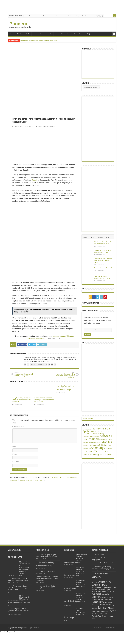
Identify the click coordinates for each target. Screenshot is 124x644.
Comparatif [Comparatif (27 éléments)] (97, 434)
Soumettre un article (46, 34)
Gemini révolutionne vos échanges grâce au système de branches (44, 333)
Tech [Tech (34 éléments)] (93, 452)
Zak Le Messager (19, 59)
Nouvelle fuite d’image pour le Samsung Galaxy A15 (25, 307)
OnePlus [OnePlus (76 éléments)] (107, 445)
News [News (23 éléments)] (90, 445)
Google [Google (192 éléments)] (108, 436)
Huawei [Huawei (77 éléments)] (86, 439)
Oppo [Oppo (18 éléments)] (84, 449)
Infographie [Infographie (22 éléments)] (103, 439)
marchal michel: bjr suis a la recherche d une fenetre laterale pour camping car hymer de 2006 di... (103, 568)
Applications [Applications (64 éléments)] (95, 432)
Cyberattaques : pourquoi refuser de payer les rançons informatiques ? (39, 41)
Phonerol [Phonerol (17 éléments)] (88, 449)
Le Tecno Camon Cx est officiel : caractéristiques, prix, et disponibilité (19, 588)
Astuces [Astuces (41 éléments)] (102, 432)
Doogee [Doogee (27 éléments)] (103, 434)
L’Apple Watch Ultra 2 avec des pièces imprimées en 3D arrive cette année (47, 579)
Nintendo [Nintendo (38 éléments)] (95, 445)
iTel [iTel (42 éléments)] (108, 439)
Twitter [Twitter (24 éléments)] (107, 452)
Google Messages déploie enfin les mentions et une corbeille (22, 333)
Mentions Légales (88, 419)
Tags (108, 238)
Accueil (28, 16)
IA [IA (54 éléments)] (90, 439)
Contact (87, 16)
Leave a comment (50, 59)
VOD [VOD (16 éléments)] (89, 455)
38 (18, 583)
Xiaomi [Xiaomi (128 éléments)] (103, 454)
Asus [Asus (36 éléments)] (107, 432)
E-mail (16, 387)
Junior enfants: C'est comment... (104, 563)
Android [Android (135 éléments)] (106, 429)
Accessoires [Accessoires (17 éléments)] (86, 429)
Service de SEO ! (59, 34)
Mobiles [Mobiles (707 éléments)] (107, 442)
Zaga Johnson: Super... (102, 573)
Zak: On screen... (100, 555)
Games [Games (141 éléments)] (100, 436)
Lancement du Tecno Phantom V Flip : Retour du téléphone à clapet (103, 261)
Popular (92, 238)
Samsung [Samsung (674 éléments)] (97, 448)
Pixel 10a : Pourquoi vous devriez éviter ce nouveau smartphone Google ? (65, 321)
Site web (16, 395)
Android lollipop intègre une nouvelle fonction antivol (46, 556)
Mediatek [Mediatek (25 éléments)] (92, 443)
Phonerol (19, 24)
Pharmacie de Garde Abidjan (83, 34)
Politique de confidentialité (64, 16)
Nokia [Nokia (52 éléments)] (101, 445)
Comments (100, 238)
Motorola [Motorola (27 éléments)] (85, 445)
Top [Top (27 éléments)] (104, 452)
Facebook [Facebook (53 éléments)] (93, 436)
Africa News (20, 34)
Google (40, 59)
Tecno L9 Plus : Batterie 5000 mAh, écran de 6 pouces (18, 580)
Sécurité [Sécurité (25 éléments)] (88, 452)
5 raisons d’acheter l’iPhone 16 (103, 268)
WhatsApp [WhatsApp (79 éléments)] (95, 454)
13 (21, 605)
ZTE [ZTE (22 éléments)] (84, 456)
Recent (85, 238)
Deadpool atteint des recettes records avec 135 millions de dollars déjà (45, 564)
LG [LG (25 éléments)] (88, 443)
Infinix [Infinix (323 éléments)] (95, 439)
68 (21, 575)
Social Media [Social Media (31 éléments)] (108, 448)
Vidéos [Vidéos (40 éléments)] (85, 455)
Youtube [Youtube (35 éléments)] (110, 455)
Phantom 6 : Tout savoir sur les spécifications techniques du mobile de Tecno (25, 568)
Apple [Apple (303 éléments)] (86, 431)
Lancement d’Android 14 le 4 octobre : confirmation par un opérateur (64, 308)
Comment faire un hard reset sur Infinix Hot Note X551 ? (19, 610)
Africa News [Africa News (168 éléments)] (95, 429)
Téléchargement (78, 16)
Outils (28, 34)
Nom (15, 380)
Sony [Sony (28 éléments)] (84, 452)
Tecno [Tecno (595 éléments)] (98, 451)
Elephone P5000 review (47, 571)
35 (18, 592)
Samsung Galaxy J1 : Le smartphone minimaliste (45, 587)
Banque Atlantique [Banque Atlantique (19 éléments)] (88, 434)
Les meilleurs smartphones (47, 16)
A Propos (34, 16)
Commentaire (18, 360)
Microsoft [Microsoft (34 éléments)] (98, 443)
